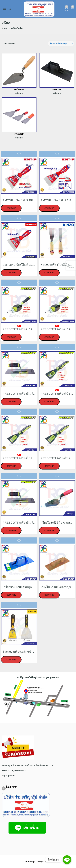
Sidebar (10, 43)
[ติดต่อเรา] (67, 860)
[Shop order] (61, 44)
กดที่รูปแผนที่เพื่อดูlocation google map (38, 677)
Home (4, 28)
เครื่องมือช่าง (17, 28)
